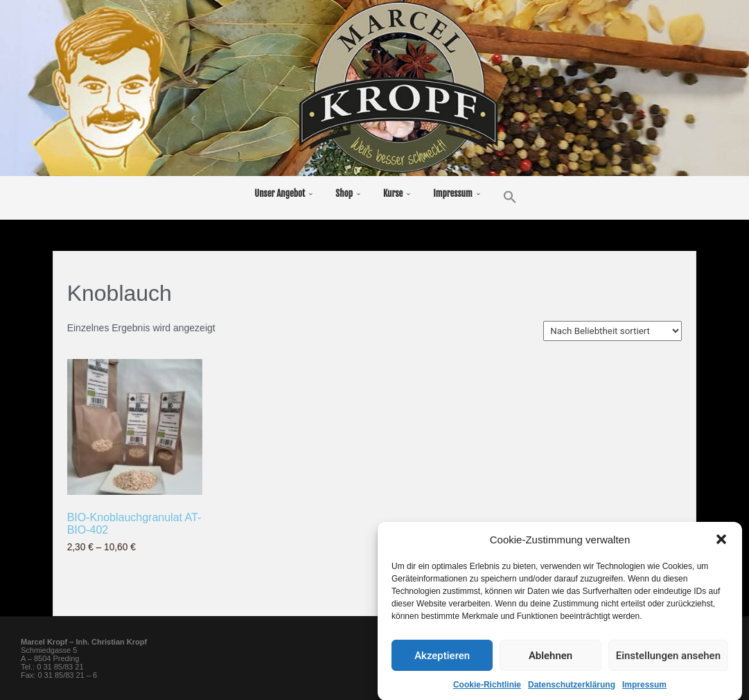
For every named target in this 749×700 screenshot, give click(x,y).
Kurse (393, 193)
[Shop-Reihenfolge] (613, 331)
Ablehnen (550, 667)
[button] (721, 550)
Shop (344, 193)
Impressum (452, 193)
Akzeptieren (442, 667)
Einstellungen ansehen (668, 667)
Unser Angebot (280, 193)
